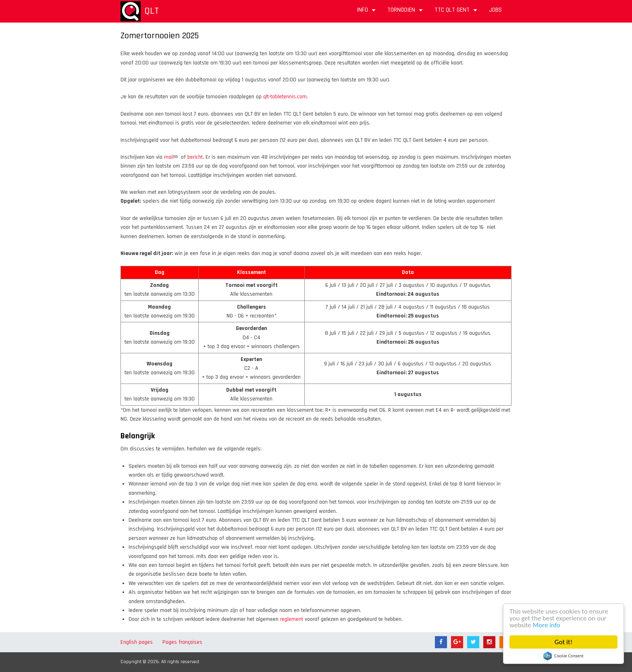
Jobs (495, 10)
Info (367, 13)
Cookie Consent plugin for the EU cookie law (563, 656)
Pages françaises (182, 642)
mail (172, 157)
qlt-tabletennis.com (285, 97)
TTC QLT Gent (457, 13)
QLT (152, 11)
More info (547, 625)
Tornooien (406, 13)
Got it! (563, 642)
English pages (137, 642)
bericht (195, 157)
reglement (292, 619)
